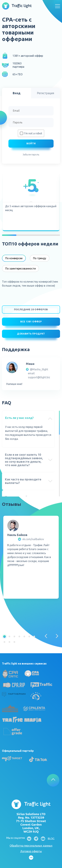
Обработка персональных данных (31, 846)
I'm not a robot (33, 133)
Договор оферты (31, 851)
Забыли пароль (31, 155)
